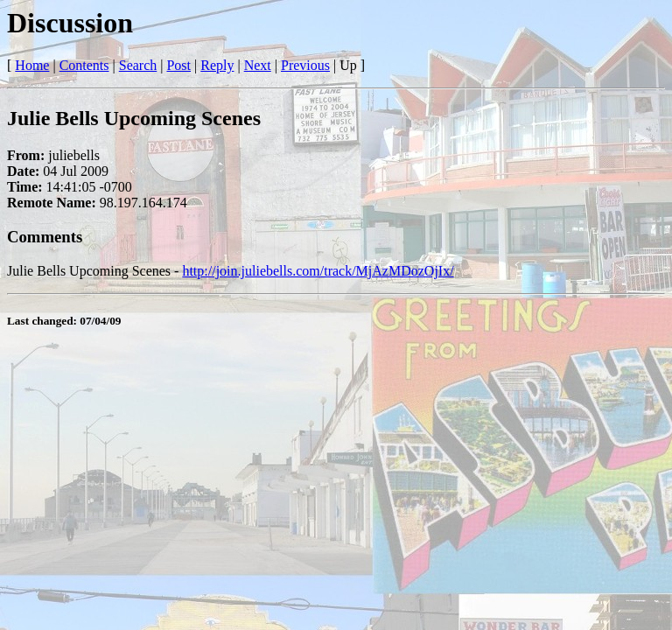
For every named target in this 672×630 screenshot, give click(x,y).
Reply (217, 65)
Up (348, 65)
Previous (305, 65)
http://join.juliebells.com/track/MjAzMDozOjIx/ (318, 271)
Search (138, 65)
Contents (84, 65)
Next (258, 65)
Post (178, 65)
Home (32, 65)
